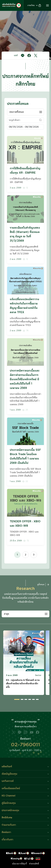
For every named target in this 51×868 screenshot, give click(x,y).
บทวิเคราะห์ (8, 781)
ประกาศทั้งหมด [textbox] (17, 112)
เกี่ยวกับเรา (7, 840)
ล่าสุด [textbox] (7, 614)
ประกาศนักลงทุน (10, 810)
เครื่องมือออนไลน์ (11, 788)
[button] (47, 5)
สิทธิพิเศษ (7, 818)
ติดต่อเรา (6, 832)
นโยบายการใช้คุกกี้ (20, 864)
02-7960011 (26, 745)
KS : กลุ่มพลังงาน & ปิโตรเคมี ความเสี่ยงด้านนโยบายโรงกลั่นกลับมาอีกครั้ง (23, 684)
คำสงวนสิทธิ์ (34, 864)
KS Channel (8, 796)
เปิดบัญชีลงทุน (9, 774)
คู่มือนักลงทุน (9, 803)
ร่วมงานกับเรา (9, 825)
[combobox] (26, 112)
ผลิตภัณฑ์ (7, 767)
